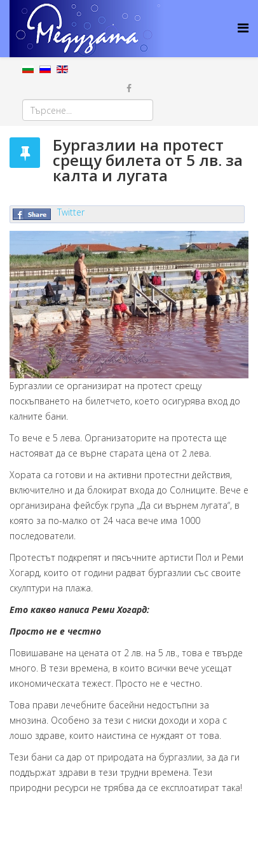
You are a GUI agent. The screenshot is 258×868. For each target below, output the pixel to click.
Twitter (71, 212)
